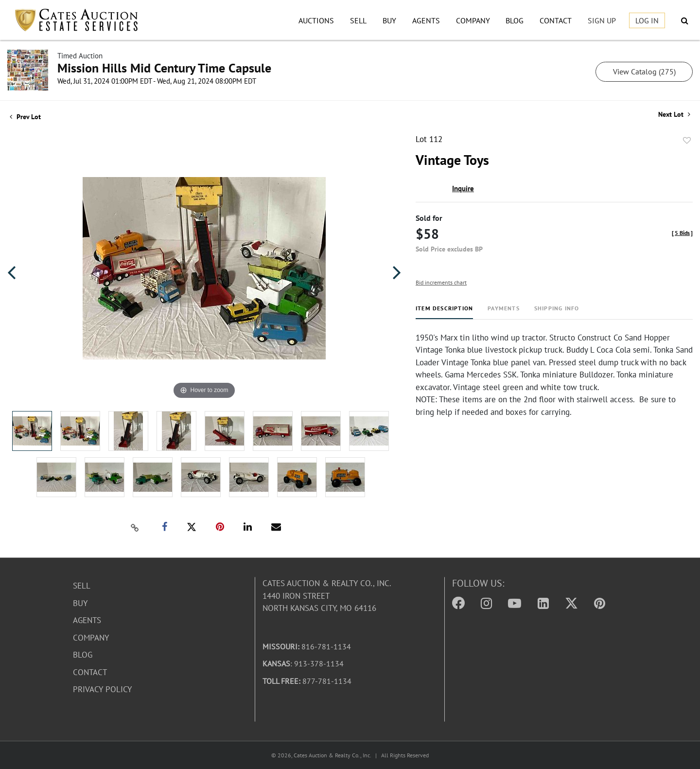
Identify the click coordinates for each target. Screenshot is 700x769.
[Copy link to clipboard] (135, 527)
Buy (389, 20)
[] (682, 233)
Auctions (316, 20)
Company (473, 20)
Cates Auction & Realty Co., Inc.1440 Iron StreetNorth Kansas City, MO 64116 (327, 596)
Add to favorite (687, 141)
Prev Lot (25, 117)
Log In (647, 20)
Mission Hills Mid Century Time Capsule (164, 68)
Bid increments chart (441, 282)
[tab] (444, 312)
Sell (358, 20)
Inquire (463, 188)
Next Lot (674, 115)
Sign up (602, 20)
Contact (556, 20)
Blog (515, 20)
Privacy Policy (102, 689)
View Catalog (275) (644, 72)
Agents (426, 20)
